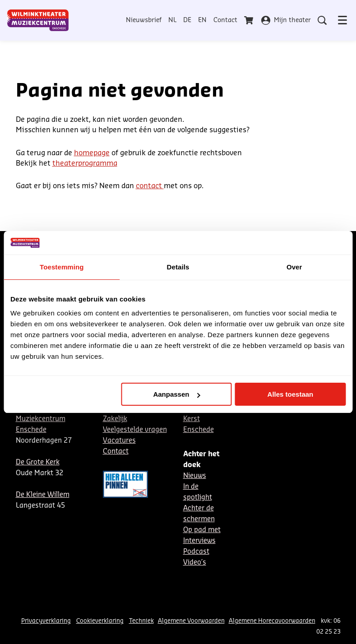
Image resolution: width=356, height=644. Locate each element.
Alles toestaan (291, 394)
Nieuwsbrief (144, 20)
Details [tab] (178, 267)
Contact (225, 20)
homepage (92, 153)
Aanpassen (176, 394)
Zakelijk (115, 419)
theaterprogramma (85, 163)
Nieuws (195, 476)
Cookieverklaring (100, 621)
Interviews (199, 541)
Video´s (195, 563)
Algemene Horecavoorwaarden (272, 621)
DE (187, 20)
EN (202, 20)
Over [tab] (294, 267)
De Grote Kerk (38, 462)
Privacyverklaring (46, 621)
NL (172, 20)
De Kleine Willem (43, 495)
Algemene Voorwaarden (191, 621)
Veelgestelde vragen (135, 430)
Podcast (196, 552)
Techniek (141, 621)
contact (150, 186)
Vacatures (119, 441)
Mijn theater (286, 20)
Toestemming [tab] (62, 267)
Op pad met (202, 530)
